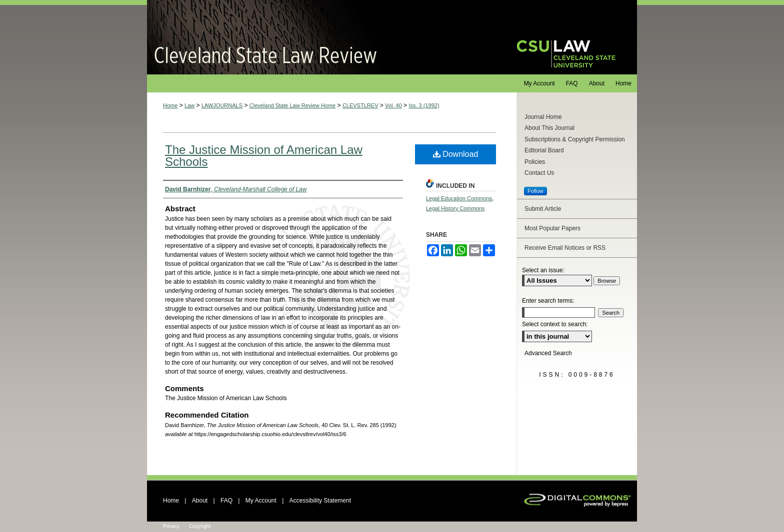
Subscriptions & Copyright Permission (575, 139)
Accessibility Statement (320, 501)
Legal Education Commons (459, 198)
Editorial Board (544, 150)
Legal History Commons (455, 208)
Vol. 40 (393, 105)
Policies (535, 162)
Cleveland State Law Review (322, 37)
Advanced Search (548, 353)
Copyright (200, 526)
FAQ (226, 501)
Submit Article (543, 209)
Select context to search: (555, 324)
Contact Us (539, 173)
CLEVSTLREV (360, 105)
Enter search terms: (548, 301)
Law (189, 105)
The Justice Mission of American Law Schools (264, 156)
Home (170, 105)
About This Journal (549, 128)
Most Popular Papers (552, 228)
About (200, 501)
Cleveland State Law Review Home (292, 105)
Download (456, 154)
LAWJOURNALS (222, 105)
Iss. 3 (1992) (424, 105)
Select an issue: (543, 270)
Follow (535, 191)
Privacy (171, 526)
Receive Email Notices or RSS (565, 248)
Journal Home (543, 117)
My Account (261, 501)
